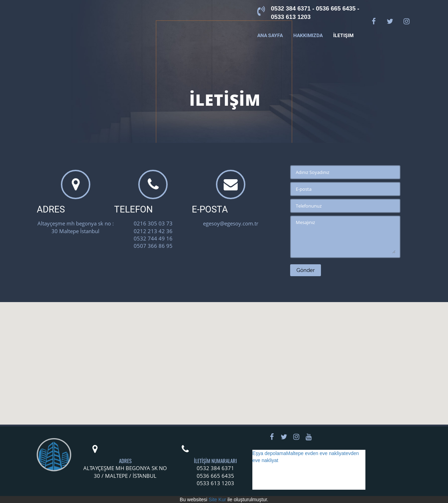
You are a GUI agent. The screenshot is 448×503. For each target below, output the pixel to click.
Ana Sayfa (270, 35)
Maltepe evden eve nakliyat (316, 453)
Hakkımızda (308, 35)
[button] (224, 357)
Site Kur (217, 499)
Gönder (306, 270)
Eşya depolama (269, 453)
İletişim (343, 35)
